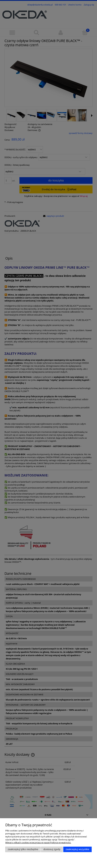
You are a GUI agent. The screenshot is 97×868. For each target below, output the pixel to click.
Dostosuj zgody (52, 849)
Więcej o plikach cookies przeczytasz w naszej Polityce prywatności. (38, 843)
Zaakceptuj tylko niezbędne (23, 849)
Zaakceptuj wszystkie (77, 849)
